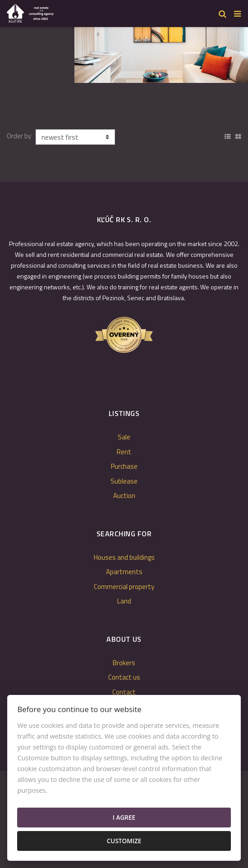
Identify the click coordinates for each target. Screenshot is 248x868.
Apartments (124, 572)
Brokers (124, 663)
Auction (124, 496)
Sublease (124, 481)
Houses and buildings (124, 557)
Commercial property (124, 587)
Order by (19, 136)
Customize (124, 841)
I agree (124, 817)
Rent (124, 452)
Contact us (124, 677)
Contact (124, 692)
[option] (161, 53)
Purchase (124, 466)
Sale (124, 437)
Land (124, 601)
